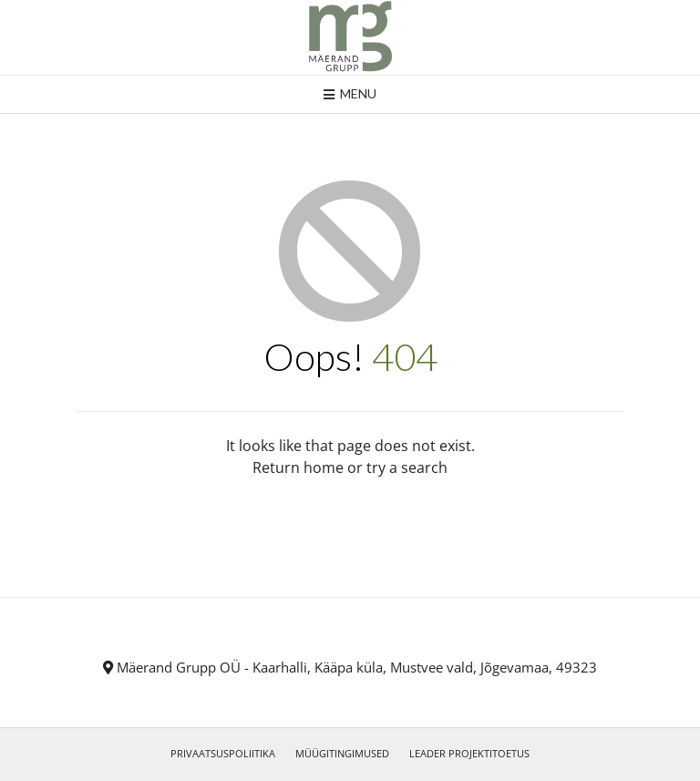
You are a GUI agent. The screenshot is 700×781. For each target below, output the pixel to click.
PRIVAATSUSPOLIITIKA (223, 753)
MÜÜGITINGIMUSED (342, 753)
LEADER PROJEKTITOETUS (469, 753)
